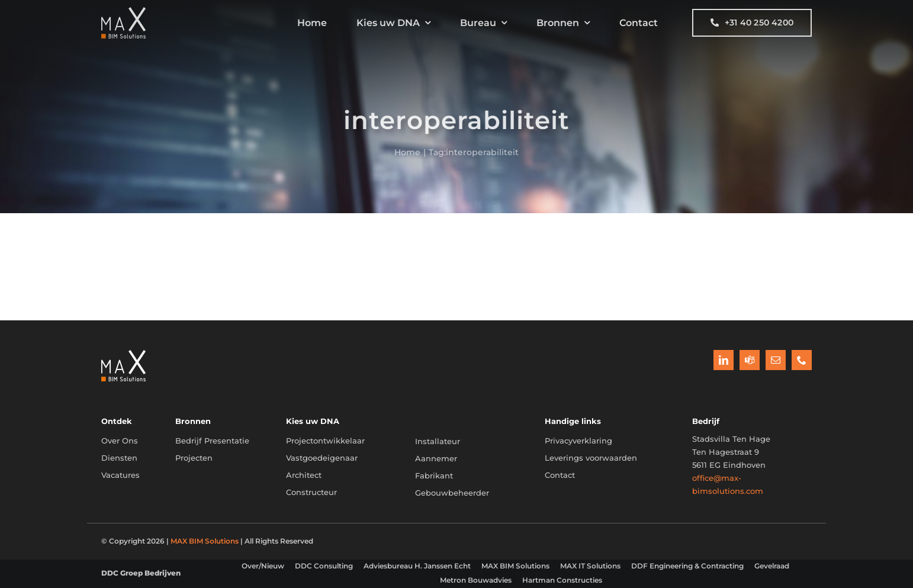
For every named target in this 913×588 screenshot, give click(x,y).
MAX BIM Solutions (205, 541)
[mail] (776, 360)
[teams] (750, 360)
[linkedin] (724, 360)
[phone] (802, 360)
